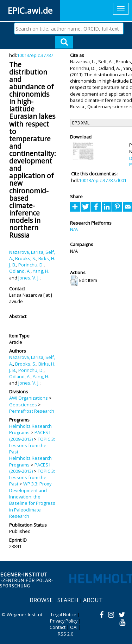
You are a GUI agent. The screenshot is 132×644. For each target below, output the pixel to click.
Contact (58, 627)
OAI (74, 627)
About (93, 600)
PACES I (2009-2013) (30, 436)
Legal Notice (64, 614)
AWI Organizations (29, 398)
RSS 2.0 (65, 634)
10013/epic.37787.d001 (103, 180)
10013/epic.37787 (35, 55)
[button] (74, 281)
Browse (41, 600)
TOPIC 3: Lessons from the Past (32, 446)
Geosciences (23, 405)
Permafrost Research (32, 411)
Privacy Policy (64, 621)
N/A (74, 229)
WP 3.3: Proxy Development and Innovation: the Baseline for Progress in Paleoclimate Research (32, 500)
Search (68, 600)
